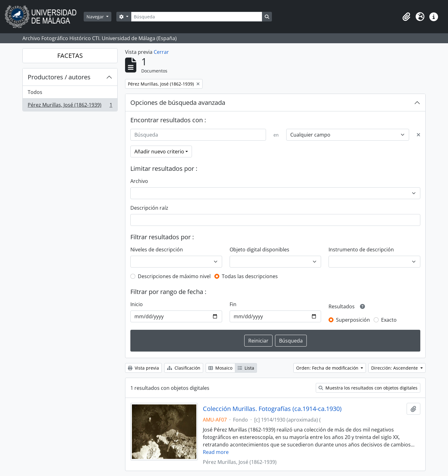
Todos (35, 92)
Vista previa (143, 368)
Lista (246, 368)
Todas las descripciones (250, 276)
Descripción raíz (149, 208)
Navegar (96, 17)
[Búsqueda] (197, 17)
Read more (216, 452)
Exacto (389, 320)
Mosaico (220, 368)
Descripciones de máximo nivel (174, 276)
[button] (406, 17)
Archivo (139, 181)
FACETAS (70, 56)
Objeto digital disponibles (259, 250)
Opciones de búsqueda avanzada (178, 103)
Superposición (353, 320)
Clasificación (184, 368)
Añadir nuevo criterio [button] (159, 152)
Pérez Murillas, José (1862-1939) (70, 106)
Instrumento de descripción (361, 250)
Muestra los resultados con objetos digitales (368, 388)
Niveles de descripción (157, 250)
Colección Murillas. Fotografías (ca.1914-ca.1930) (272, 409)
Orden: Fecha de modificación (328, 368)
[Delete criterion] (418, 135)
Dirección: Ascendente (395, 368)
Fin (233, 304)
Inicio (137, 304)
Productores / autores (59, 77)
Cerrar (161, 52)
